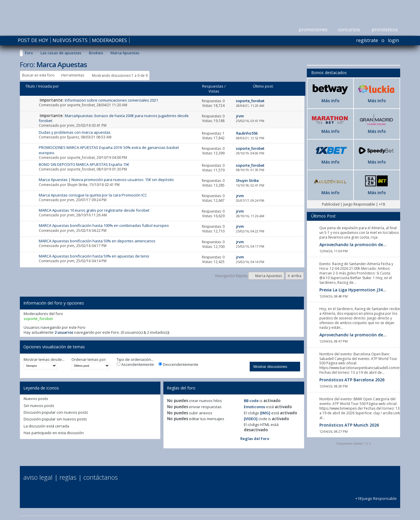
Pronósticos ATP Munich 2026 (349, 425)
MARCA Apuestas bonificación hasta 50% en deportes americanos (97, 241)
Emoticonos (254, 407)
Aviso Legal (38, 477)
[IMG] (265, 413)
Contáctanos (101, 477)
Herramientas (73, 75)
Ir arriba (295, 276)
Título (30, 86)
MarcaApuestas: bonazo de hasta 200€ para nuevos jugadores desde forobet (114, 118)
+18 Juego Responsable (376, 496)
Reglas (68, 477)
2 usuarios (64, 332)
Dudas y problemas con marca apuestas (75, 132)
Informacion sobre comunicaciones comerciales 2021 (111, 100)
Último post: (263, 86)
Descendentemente (178, 365)
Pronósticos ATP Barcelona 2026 (352, 380)
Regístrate (367, 40)
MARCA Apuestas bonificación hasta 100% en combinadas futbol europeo (104, 225)
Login (393, 40)
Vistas (214, 91)
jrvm (71, 125)
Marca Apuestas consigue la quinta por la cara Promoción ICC (93, 195)
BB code (251, 401)
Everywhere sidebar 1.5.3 (354, 444)
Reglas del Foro (255, 439)
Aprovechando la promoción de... (353, 245)
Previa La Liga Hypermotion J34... (353, 290)
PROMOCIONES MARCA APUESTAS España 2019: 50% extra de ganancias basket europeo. (109, 150)
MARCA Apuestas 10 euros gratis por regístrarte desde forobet (94, 210)
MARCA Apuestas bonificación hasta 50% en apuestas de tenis (94, 256)
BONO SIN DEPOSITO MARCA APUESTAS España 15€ (84, 164)
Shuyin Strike (77, 185)
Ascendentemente (135, 365)
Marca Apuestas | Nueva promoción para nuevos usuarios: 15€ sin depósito (106, 180)
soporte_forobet (81, 105)
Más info (330, 101)
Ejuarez (73, 137)
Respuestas (213, 86)
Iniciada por (49, 86)
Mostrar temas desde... (44, 360)
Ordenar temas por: (89, 360)
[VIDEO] (251, 419)
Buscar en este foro (38, 75)
